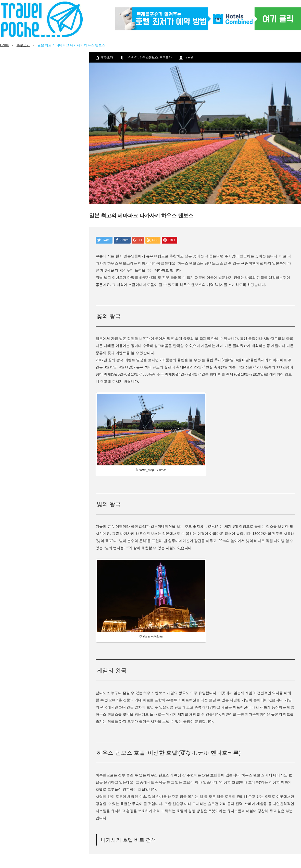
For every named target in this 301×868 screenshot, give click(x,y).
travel (189, 57)
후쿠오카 (23, 45)
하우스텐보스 (149, 57)
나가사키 (132, 57)
